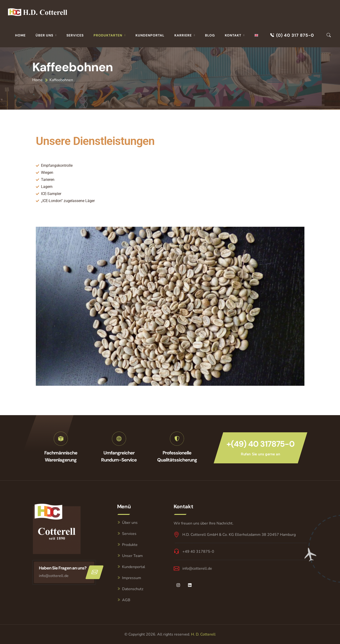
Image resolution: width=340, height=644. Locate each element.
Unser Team (132, 556)
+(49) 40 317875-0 (260, 444)
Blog (210, 35)
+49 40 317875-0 (198, 552)
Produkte (130, 545)
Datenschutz (133, 589)
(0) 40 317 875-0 (292, 35)
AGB (126, 600)
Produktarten (108, 35)
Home (20, 35)
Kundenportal (150, 35)
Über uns (44, 35)
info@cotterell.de (54, 576)
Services (75, 35)
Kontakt (233, 35)
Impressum (132, 578)
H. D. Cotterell (203, 634)
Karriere (183, 35)
